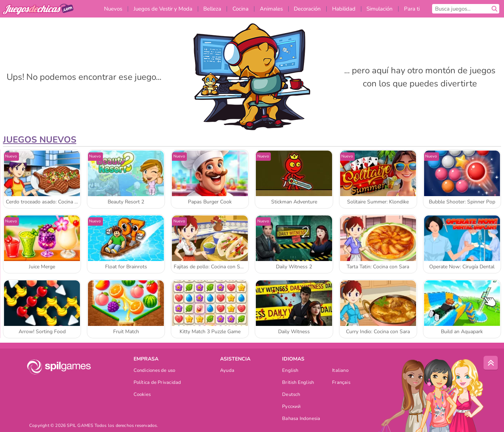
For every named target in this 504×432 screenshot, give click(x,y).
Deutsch (291, 395)
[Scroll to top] (491, 363)
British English (298, 383)
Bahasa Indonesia (301, 419)
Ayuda (227, 371)
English (290, 371)
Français (341, 383)
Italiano (340, 371)
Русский (292, 407)
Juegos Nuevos (40, 140)
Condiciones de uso (155, 371)
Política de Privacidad (157, 383)
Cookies (142, 395)
